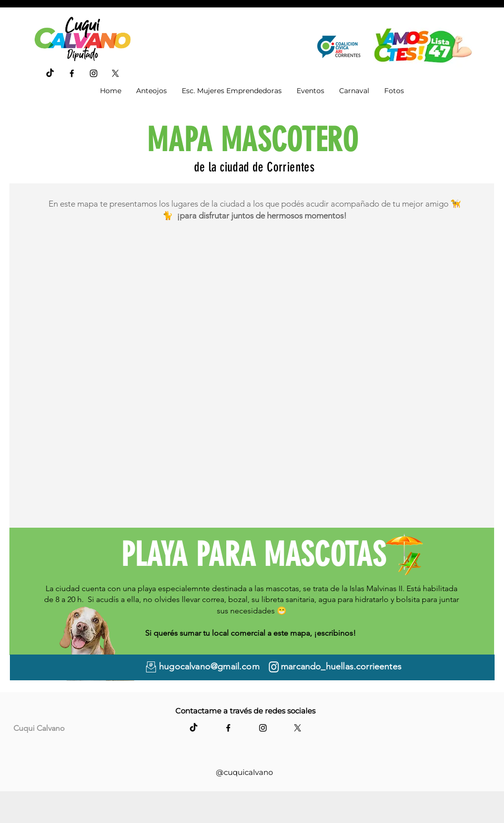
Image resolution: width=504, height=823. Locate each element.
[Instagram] (94, 73)
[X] (115, 73)
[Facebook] (72, 73)
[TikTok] (50, 73)
